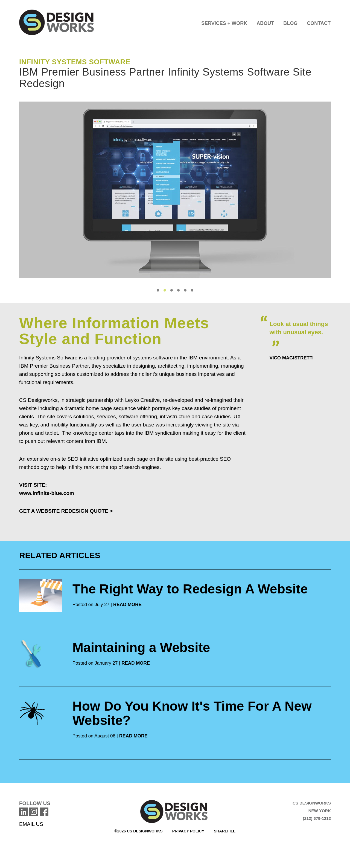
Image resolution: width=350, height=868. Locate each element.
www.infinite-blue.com (47, 493)
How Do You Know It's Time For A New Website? (192, 713)
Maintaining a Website (141, 648)
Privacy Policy (188, 831)
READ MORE (127, 605)
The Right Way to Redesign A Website (190, 589)
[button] (224, 22)
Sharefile (225, 831)
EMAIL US (31, 824)
